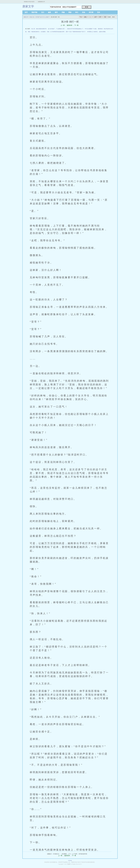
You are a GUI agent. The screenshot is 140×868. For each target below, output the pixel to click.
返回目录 (70, 25)
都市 (56, 12)
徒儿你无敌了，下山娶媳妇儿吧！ (57, 29)
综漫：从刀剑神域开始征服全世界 (56, 32)
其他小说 (32, 17)
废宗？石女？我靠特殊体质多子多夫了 (76, 32)
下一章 (76, 25)
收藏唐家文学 (41, 2)
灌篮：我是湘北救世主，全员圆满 (37, 32)
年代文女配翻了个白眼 (91, 29)
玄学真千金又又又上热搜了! (43, 17)
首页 (26, 12)
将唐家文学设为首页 (29, 2)
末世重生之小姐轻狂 (92, 32)
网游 (70, 12)
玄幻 (43, 12)
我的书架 (34, 12)
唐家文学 (28, 6)
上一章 (63, 25)
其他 (84, 12)
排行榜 (91, 12)
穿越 (63, 12)
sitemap (70, 860)
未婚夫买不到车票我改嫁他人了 (75, 29)
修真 (49, 12)
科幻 (77, 12)
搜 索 (87, 7)
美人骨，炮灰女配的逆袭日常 (39, 29)
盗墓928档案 (102, 32)
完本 (99, 12)
